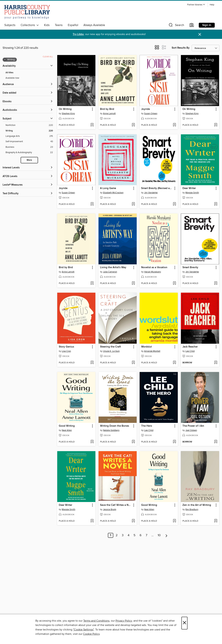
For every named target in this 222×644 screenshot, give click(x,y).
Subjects (10, 25)
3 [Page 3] (123, 535)
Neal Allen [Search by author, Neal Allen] (67, 430)
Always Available (94, 25)
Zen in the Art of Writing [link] (197, 505)
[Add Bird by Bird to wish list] (133, 125)
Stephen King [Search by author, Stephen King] (68, 114)
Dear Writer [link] (189, 188)
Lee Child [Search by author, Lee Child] (190, 351)
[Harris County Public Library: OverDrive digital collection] (27, 12)
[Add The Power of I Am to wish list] (216, 442)
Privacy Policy (124, 621)
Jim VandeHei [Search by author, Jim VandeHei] (151, 193)
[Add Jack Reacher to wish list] (216, 363)
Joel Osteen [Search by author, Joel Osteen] (191, 430)
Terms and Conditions (96, 621)
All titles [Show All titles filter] (9, 73)
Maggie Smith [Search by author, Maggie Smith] (192, 193)
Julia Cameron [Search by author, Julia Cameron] (110, 272)
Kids (47, 25)
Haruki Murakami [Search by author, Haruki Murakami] (153, 272)
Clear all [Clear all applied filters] (48, 57)
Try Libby (78, 34)
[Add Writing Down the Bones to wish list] (133, 442)
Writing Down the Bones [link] (115, 426)
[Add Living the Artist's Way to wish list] (133, 283)
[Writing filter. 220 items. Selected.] (29, 131)
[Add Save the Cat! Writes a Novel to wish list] (133, 521)
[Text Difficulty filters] (28, 194)
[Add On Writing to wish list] (92, 125)
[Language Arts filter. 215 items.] (29, 136)
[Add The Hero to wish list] (174, 442)
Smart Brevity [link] (190, 267)
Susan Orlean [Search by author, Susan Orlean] (151, 114)
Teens (59, 25)
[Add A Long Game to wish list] (133, 204)
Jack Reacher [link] (190, 347)
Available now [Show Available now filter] (12, 78)
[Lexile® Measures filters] (28, 185)
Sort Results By (181, 48)
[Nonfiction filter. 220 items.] (29, 125)
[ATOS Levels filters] (28, 176)
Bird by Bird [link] (107, 109)
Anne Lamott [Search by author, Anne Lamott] (109, 114)
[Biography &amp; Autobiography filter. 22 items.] (29, 152)
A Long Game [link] (108, 188)
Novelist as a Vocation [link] (154, 267)
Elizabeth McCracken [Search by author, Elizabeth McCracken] (113, 193)
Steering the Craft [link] (110, 347)
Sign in (207, 25)
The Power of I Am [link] (193, 426)
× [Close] (184, 623)
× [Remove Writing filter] (5, 60)
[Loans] (192, 26)
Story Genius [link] (66, 347)
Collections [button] (30, 25)
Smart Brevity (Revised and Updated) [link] (157, 188)
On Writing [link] (65, 109)
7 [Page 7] (146, 535)
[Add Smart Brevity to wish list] (216, 283)
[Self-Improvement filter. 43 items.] (29, 142)
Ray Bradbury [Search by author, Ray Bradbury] (192, 509)
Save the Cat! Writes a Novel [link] (116, 505)
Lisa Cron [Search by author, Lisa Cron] (66, 351)
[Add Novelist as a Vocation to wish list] (174, 283)
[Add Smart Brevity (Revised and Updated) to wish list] (174, 204)
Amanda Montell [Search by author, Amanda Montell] (152, 351)
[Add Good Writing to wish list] (92, 442)
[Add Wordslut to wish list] (174, 363)
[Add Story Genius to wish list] (92, 363)
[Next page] (166, 535)
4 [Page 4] (129, 535)
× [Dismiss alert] (200, 34)
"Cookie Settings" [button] (83, 630)
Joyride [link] (146, 109)
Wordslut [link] (146, 347)
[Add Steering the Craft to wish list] (133, 363)
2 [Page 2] (117, 535)
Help (212, 5)
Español (73, 25)
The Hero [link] (147, 426)
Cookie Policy (91, 634)
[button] (196, 5)
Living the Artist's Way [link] (113, 267)
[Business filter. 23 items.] (29, 147)
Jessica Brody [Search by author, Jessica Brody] (110, 509)
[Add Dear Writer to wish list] (216, 204)
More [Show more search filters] (29, 160)
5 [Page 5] (135, 535)
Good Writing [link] (67, 426)
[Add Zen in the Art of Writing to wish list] (216, 521)
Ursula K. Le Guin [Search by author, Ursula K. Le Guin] (111, 351)
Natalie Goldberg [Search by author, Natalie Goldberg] (111, 430)
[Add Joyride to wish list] (174, 125)
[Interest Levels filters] (28, 168)
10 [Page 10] (159, 535)
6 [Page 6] (141, 535)
